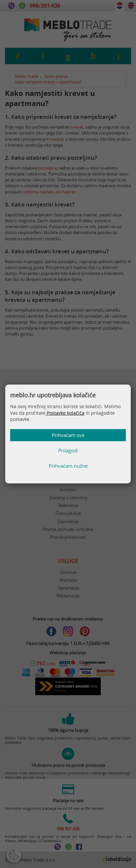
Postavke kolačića (65, 413)
